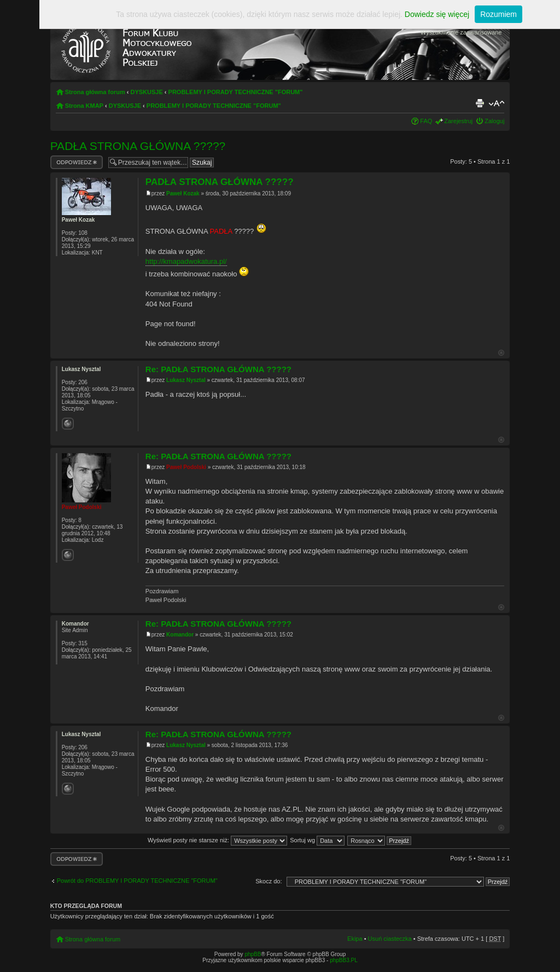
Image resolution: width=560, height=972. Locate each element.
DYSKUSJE (146, 92)
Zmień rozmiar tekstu (496, 103)
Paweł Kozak (183, 193)
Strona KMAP (84, 106)
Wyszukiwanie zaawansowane (461, 32)
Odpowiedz (77, 162)
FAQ (426, 121)
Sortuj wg (317, 840)
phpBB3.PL (344, 960)
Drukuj (480, 103)
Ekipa (355, 939)
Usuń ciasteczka (390, 939)
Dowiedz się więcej (437, 14)
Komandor (180, 635)
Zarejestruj (458, 121)
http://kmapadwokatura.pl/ (186, 261)
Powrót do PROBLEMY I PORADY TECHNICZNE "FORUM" (137, 881)
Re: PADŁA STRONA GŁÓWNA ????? (218, 369)
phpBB (253, 954)
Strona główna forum (95, 92)
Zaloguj (494, 121)
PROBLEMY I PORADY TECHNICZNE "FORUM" (236, 92)
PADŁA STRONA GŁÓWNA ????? (138, 146)
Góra (501, 353)
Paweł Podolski (186, 467)
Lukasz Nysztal (186, 380)
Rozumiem (498, 14)
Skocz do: (269, 881)
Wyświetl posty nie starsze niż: (217, 840)
